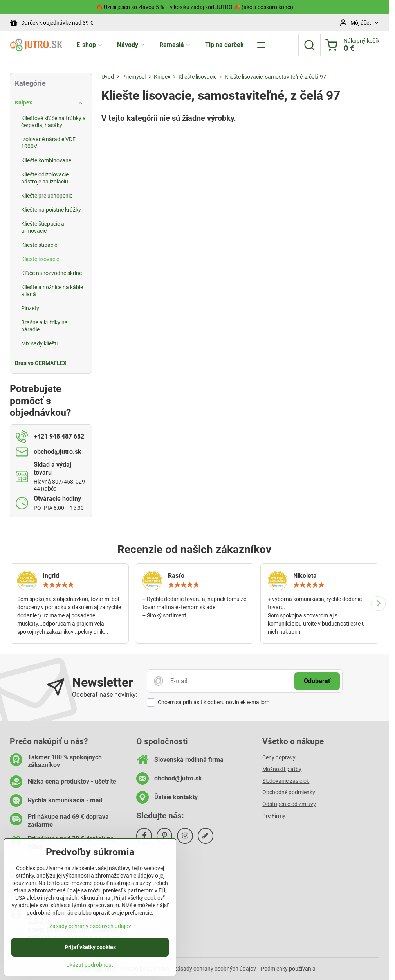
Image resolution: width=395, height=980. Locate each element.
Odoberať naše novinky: (105, 695)
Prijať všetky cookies (90, 951)
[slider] (58, 585)
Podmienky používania (288, 969)
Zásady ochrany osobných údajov (215, 969)
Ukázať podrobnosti (90, 968)
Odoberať (317, 681)
